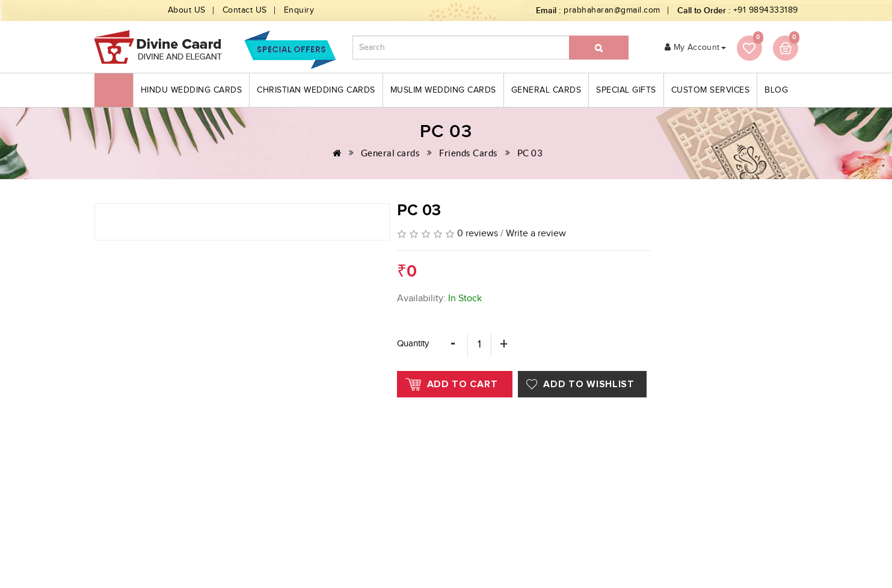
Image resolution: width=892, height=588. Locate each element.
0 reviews (478, 234)
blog (776, 90)
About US (187, 10)
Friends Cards (469, 153)
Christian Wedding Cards (316, 90)
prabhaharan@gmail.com (612, 10)
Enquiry (299, 10)
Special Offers (123, 10)
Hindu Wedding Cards (192, 90)
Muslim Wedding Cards (443, 90)
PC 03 (530, 153)
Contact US (245, 10)
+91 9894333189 (766, 10)
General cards (546, 90)
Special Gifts (626, 90)
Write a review (536, 234)
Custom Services (711, 90)
